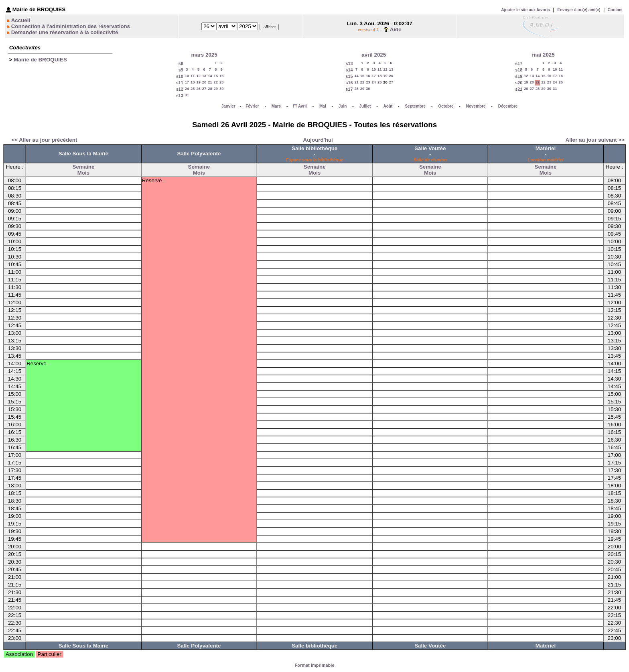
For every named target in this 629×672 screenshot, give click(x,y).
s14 (349, 70)
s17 (349, 89)
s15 (349, 76)
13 (204, 76)
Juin (343, 106)
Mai (323, 106)
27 (204, 89)
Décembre (508, 106)
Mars (276, 106)
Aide (396, 30)
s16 (349, 83)
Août (388, 106)
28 (210, 89)
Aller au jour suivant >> (595, 140)
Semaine (84, 167)
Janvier (228, 106)
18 (193, 82)
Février (252, 106)
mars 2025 (204, 55)
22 (216, 82)
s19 (519, 76)
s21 (519, 89)
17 (187, 82)
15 (216, 76)
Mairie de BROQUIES (40, 60)
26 (198, 89)
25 (193, 89)
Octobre (446, 106)
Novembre (476, 106)
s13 (180, 96)
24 (187, 89)
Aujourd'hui (318, 140)
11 (193, 76)
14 (210, 76)
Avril (302, 106)
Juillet (365, 106)
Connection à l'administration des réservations (71, 26)
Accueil (21, 20)
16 (221, 76)
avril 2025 (374, 55)
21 (210, 82)
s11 (180, 83)
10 (187, 76)
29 (216, 89)
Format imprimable (314, 665)
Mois (83, 173)
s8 (181, 63)
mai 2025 (543, 55)
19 (198, 82)
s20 (519, 83)
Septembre (415, 106)
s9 (181, 70)
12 (198, 76)
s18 (519, 70)
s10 (180, 76)
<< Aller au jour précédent (44, 140)
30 (221, 89)
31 (187, 95)
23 (221, 82)
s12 (180, 89)
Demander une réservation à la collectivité (65, 32)
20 (204, 82)
